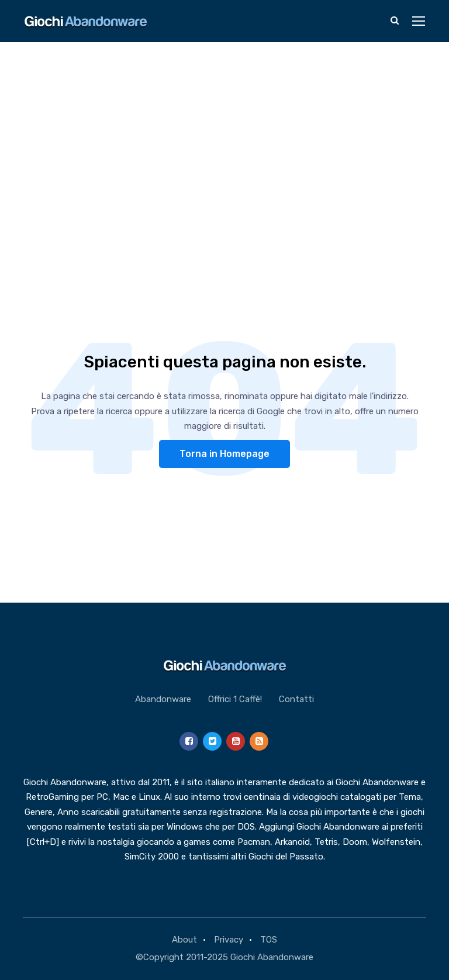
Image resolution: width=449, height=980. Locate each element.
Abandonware (163, 699)
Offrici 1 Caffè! (235, 699)
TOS (269, 940)
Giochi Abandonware (272, 957)
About (184, 940)
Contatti (296, 699)
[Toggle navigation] (420, 22)
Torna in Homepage (224, 454)
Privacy (229, 940)
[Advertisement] (224, 130)
